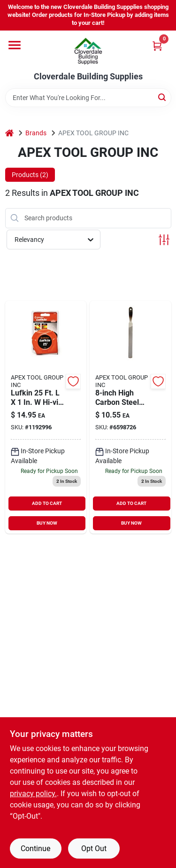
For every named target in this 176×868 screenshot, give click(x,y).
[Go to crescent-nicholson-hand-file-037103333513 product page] (130, 417)
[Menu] (15, 45)
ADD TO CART (47, 503)
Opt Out (94, 849)
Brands (36, 133)
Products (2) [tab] (30, 175)
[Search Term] (88, 98)
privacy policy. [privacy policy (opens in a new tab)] (33, 794)
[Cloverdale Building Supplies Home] (88, 51)
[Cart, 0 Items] (157, 46)
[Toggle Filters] (164, 240)
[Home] (9, 133)
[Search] (163, 97)
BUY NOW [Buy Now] (47, 523)
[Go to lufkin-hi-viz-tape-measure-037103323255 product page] (46, 417)
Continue (35, 849)
